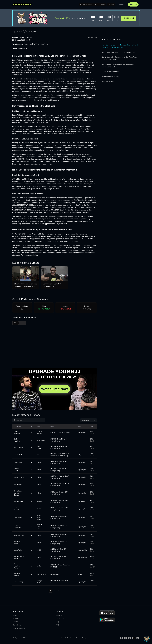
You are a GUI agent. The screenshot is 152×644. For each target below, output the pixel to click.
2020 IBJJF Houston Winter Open (60, 582)
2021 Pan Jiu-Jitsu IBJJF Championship (59, 517)
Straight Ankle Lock (39, 527)
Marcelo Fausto (17, 470)
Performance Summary (110, 77)
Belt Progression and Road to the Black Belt (118, 52)
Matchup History (108, 81)
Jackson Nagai (19, 535)
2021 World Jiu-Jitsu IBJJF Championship (59, 493)
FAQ (58, 625)
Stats (15, 615)
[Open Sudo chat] (147, 639)
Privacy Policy (81, 638)
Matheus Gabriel (17, 509)
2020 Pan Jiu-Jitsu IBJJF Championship (59, 550)
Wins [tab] (16, 323)
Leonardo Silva (19, 477)
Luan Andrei (18, 517)
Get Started (129, 18)
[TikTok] (138, 638)
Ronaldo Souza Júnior (19, 557)
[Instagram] (130, 638)
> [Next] (63, 591)
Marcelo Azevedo (73, 95)
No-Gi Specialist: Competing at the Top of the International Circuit (119, 58)
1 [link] (50, 591)
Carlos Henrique (17, 433)
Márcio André (19, 455)
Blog (58, 622)
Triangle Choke (39, 582)
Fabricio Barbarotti (17, 527)
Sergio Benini (86, 95)
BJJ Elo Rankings (19, 628)
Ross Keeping (19, 582)
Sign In (122, 4)
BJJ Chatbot (100, 4)
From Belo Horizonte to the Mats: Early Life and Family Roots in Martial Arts (120, 46)
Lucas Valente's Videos (111, 72)
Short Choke (39, 447)
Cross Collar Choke (39, 517)
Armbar (39, 566)
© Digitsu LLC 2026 (20, 638)
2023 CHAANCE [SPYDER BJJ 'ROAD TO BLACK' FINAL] (61, 455)
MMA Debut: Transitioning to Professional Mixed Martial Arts (118, 66)
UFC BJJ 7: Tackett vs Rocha (60, 433)
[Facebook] (121, 638)
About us (59, 615)
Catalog (111, 4)
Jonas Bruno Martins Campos (18, 493)
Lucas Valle (18, 550)
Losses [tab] (22, 323)
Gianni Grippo (19, 447)
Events (15, 622)
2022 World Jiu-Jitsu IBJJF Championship (60, 462)
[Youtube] (134, 638)
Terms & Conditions (67, 638)
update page (92, 38)
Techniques (17, 625)
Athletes (16, 618)
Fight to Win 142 (56, 574)
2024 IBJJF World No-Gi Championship (59, 440)
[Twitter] (125, 638)
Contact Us (60, 618)
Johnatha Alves (17, 543)
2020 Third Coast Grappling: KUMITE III (60, 566)
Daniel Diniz (18, 462)
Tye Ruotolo (18, 485)
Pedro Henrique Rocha (17, 566)
